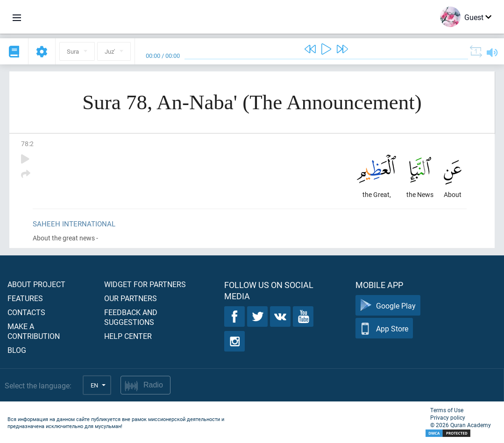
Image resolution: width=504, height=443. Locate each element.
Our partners (131, 298)
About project (36, 284)
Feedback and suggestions (131, 317)
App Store (384, 328)
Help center (128, 336)
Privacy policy (448, 417)
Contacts (26, 312)
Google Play (388, 306)
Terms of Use (447, 410)
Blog (17, 350)
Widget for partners (145, 284)
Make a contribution (34, 331)
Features (25, 298)
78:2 (27, 144)
